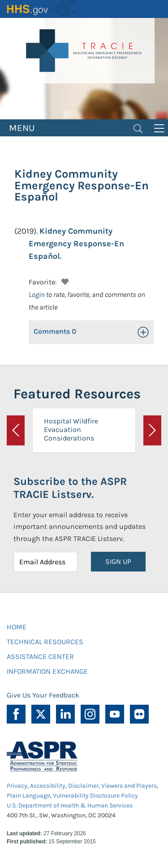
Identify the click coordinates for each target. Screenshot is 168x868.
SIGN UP (118, 561)
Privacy (17, 786)
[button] (64, 281)
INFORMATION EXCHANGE (47, 671)
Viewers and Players (129, 786)
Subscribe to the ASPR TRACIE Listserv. (70, 488)
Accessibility (48, 786)
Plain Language (28, 796)
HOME (17, 627)
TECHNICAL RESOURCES (45, 642)
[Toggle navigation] (138, 128)
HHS (43, 9)
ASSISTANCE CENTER (40, 656)
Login (37, 294)
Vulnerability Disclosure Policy (95, 796)
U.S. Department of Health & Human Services (70, 805)
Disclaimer (83, 786)
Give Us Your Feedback (43, 695)
